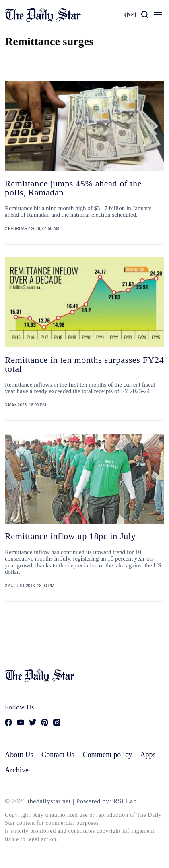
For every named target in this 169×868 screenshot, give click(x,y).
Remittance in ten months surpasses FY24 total (84, 364)
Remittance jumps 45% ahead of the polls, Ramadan (73, 188)
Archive (17, 770)
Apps (148, 755)
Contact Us (58, 755)
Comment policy (107, 755)
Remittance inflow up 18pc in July (70, 536)
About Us (19, 755)
